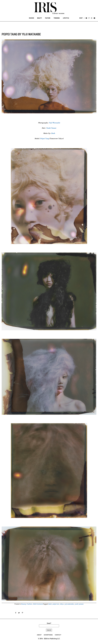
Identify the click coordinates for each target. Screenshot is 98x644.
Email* (49, 625)
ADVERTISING (48, 635)
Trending (57, 18)
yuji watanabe (69, 604)
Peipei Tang (45, 139)
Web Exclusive (38, 604)
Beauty (40, 18)
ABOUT (39, 635)
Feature (48, 18)
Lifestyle (66, 18)
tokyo (62, 604)
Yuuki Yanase (51, 128)
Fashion (31, 18)
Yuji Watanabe (54, 123)
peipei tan (56, 604)
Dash (53, 133)
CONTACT (58, 635)
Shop (81, 18)
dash (50, 604)
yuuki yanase (79, 604)
